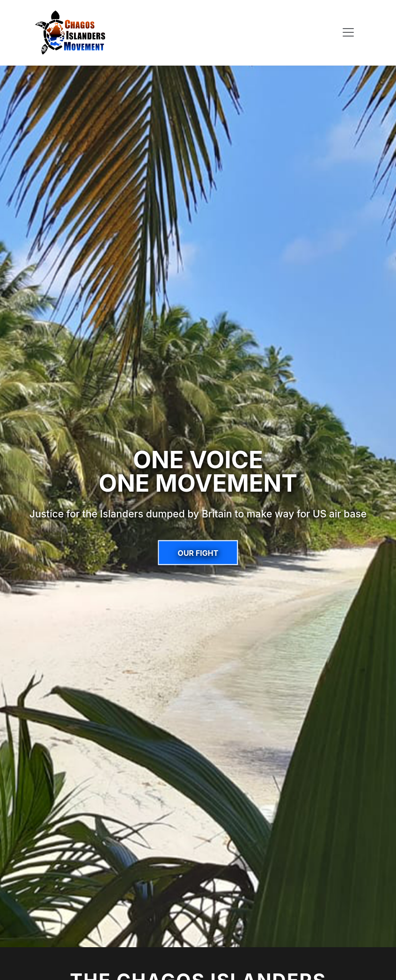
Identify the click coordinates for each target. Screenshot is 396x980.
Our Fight (198, 553)
